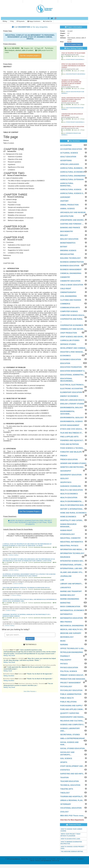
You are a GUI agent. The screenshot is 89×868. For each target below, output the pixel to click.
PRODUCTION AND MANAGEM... (73, 679)
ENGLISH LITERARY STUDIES (72, 404)
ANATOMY (64, 201)
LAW (62, 580)
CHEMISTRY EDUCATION (70, 281)
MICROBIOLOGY (67, 637)
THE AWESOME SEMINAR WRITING (72, 851)
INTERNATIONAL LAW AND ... (72, 568)
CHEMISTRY (65, 277)
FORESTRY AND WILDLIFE (71, 452)
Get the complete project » (30, 56)
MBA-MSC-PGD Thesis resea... (72, 816)
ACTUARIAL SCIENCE (69, 153)
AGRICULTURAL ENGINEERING (73, 176)
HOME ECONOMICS (68, 517)
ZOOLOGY (64, 812)
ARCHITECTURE (67, 216)
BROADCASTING (67, 254)
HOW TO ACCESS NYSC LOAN (70, 839)
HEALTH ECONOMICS (69, 494)
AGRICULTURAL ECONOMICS (72, 172)
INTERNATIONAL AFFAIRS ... (72, 565)
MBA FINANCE (66, 622)
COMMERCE (65, 304)
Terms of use (56, 861)
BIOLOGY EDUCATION (69, 239)
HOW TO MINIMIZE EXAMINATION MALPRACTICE (71, 843)
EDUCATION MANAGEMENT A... (73, 371)
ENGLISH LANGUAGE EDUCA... (73, 400)
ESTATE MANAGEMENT (70, 425)
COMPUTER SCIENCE (69, 311)
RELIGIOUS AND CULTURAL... (72, 721)
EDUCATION (65, 363)
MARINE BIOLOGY (68, 595)
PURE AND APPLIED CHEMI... (72, 709)
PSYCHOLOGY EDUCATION (71, 690)
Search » (30, 639)
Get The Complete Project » (30, 512)
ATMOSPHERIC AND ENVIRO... (73, 220)
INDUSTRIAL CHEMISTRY (70, 538)
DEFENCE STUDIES (68, 344)
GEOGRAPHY (66, 471)
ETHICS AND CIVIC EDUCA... (72, 429)
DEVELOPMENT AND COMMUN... (73, 348)
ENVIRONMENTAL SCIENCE (71, 421)
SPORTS (64, 762)
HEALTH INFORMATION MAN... (73, 505)
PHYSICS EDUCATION (69, 668)
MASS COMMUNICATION (70, 607)
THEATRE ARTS (67, 789)
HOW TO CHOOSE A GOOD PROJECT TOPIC (72, 848)
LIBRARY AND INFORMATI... (71, 584)
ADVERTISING (66, 161)
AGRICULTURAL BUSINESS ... (72, 168)
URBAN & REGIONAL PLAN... (72, 800)
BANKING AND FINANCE (70, 228)
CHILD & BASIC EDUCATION (72, 285)
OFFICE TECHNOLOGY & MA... (73, 648)
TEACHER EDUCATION (69, 781)
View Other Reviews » (30, 691)
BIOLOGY (64, 235)
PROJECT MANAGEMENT (71, 683)
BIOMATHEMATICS (68, 243)
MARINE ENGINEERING (70, 599)
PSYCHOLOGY (66, 687)
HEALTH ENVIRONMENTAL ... (72, 501)
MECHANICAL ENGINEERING (72, 626)
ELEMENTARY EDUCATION (71, 392)
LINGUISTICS (66, 588)
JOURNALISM (66, 576)
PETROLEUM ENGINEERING (72, 652)
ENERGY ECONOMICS (69, 396)
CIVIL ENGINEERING (69, 296)
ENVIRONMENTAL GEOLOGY (72, 418)
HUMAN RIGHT (66, 530)
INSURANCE (65, 557)
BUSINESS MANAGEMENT (71, 270)
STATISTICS (65, 770)
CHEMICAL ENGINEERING (71, 273)
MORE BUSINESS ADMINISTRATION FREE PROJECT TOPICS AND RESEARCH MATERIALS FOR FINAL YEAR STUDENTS (30, 522)
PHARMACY (65, 656)
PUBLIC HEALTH (67, 698)
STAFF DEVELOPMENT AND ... (72, 766)
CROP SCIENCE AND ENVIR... (72, 337)
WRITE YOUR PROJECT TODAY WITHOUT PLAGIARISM (71, 835)
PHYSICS (64, 664)
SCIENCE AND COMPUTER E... (73, 725)
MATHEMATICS (66, 614)
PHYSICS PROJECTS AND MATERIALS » (75, 60)
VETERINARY (66, 804)
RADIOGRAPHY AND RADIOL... (73, 717)
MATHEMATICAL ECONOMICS (72, 610)
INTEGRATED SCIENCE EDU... (72, 561)
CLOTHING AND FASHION (71, 300)
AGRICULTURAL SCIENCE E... (72, 193)
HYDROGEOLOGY (68, 534)
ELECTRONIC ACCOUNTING (72, 389)
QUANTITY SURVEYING (70, 713)
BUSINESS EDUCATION (70, 266)
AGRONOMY (65, 197)
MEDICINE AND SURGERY (71, 633)
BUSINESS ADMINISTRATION (72, 262)
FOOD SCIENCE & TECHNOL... (72, 448)
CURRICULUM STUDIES (70, 340)
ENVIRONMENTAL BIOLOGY (72, 408)
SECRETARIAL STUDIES (70, 735)
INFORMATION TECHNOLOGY (72, 553)
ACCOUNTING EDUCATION (71, 149)
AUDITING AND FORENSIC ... (72, 224)
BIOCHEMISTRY (67, 231)
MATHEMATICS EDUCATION (71, 618)
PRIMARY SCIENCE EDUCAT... (72, 675)
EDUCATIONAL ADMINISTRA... (72, 375)
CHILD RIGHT (66, 289)
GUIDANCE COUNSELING (71, 486)
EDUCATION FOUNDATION (71, 367)
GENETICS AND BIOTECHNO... (73, 467)
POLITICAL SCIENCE (69, 671)
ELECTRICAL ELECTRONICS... (73, 385)
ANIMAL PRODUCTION (69, 205)
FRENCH (64, 456)
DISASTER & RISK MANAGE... (72, 352)
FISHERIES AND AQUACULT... (72, 440)
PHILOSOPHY (66, 660)
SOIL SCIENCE (66, 758)
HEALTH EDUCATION (69, 498)
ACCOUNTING (66, 145)
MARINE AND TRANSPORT (71, 591)
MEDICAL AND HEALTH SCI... (72, 629)
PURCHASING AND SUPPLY (71, 706)
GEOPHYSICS (66, 482)
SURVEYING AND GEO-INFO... (72, 774)
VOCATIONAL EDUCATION (71, 808)
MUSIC (63, 641)
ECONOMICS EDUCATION (71, 359)
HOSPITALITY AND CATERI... (72, 520)
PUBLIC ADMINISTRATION (71, 694)
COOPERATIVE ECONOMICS (72, 325)
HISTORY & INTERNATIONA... (72, 509)
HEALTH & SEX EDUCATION (71, 490)
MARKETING (65, 603)
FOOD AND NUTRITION (69, 444)
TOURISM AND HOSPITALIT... (72, 797)
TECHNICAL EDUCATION (70, 785)
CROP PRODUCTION (69, 333)
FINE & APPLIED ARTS (69, 437)
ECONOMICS (65, 356)
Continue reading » (14, 555)
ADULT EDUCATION (68, 157)
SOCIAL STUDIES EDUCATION (72, 748)
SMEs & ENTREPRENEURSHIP (73, 738)
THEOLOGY (65, 793)
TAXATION (64, 778)
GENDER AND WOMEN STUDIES (73, 463)
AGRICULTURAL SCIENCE (71, 190)
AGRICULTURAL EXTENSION (72, 180)
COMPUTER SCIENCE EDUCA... (73, 315)
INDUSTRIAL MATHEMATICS (72, 542)
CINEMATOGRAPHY (68, 292)
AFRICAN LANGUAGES (70, 164)
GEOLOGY (64, 478)
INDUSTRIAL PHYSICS (69, 546)
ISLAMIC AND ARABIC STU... (72, 572)
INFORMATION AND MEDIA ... (72, 549)
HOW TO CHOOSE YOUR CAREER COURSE (71, 830)
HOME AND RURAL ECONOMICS (73, 513)
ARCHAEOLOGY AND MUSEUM (73, 212)
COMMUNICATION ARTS (70, 308)
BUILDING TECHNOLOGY (70, 258)
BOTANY (64, 247)
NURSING (64, 645)
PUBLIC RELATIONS (68, 702)
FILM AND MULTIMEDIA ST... (72, 433)
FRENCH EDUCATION (69, 459)
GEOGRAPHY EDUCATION (71, 475)
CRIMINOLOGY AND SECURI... (72, 329)
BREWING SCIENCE (68, 251)
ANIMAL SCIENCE (67, 209)
